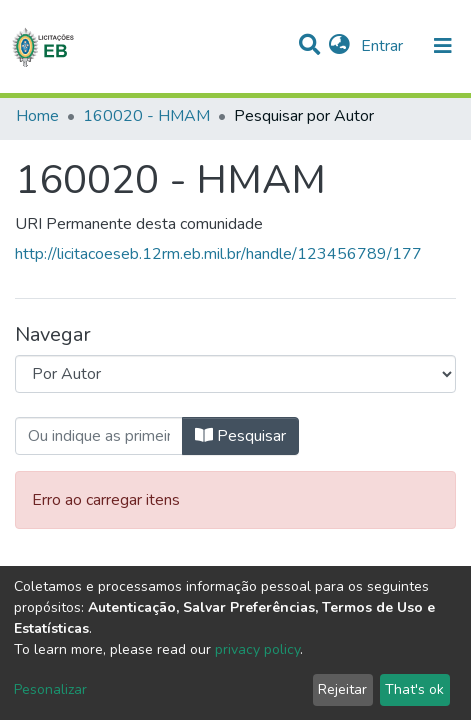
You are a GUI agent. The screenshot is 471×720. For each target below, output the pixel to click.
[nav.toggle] (443, 46)
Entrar (384, 46)
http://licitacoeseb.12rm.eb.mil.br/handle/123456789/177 (218, 254)
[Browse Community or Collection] (235, 374)
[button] (339, 46)
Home (37, 116)
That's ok (414, 689)
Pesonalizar (50, 689)
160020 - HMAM (146, 116)
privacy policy (257, 649)
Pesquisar (240, 436)
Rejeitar (342, 689)
